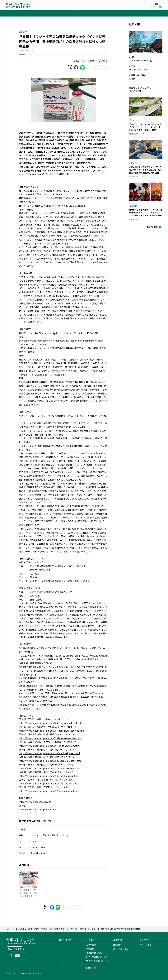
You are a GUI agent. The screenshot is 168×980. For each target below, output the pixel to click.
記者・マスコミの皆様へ (97, 957)
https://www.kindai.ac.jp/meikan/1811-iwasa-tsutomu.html (50, 768)
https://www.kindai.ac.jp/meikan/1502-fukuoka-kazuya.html (50, 738)
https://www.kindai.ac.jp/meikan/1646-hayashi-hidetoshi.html (51, 723)
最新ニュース (65, 949)
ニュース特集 (65, 969)
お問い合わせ (145, 945)
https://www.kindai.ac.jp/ (140, 60)
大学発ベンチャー (67, 965)
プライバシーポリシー (123, 949)
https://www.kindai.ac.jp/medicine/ (37, 809)
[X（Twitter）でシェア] (70, 67)
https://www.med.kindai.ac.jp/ (35, 802)
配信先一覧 (91, 968)
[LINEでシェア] (82, 67)
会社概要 (117, 945)
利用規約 (90, 949)
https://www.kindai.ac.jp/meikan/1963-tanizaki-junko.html (49, 753)
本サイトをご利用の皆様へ (97, 962)
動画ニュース (65, 973)
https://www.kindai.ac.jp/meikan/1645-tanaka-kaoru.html (49, 776)
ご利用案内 (91, 945)
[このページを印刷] (100, 67)
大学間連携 (102, 61)
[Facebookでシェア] (76, 67)
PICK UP (63, 945)
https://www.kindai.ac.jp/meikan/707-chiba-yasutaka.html (49, 746)
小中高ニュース (66, 961)
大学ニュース (79, 61)
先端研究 (91, 61)
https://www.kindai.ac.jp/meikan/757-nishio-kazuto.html (49, 791)
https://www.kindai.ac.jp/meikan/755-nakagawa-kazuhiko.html (52, 731)
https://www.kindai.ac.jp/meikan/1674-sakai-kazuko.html (49, 783)
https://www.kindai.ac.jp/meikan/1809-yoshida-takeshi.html (50, 761)
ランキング (64, 953)
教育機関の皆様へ (94, 953)
